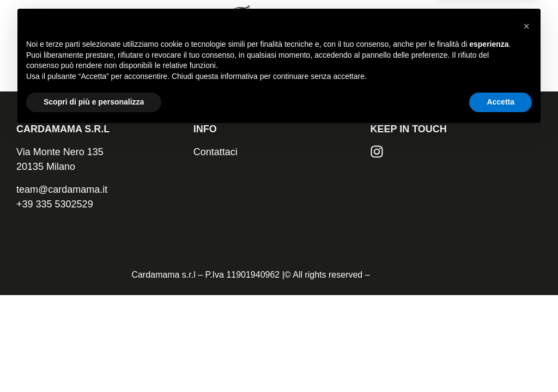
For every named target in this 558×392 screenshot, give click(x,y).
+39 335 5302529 (55, 204)
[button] (526, 286)
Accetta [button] (501, 362)
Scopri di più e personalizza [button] (94, 362)
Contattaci (216, 152)
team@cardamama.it (62, 189)
